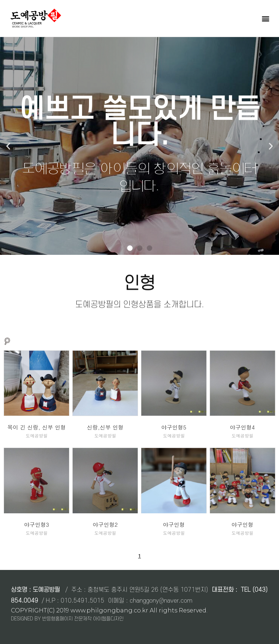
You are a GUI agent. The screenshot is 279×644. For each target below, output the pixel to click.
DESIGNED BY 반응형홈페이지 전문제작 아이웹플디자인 (67, 619)
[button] (266, 18)
